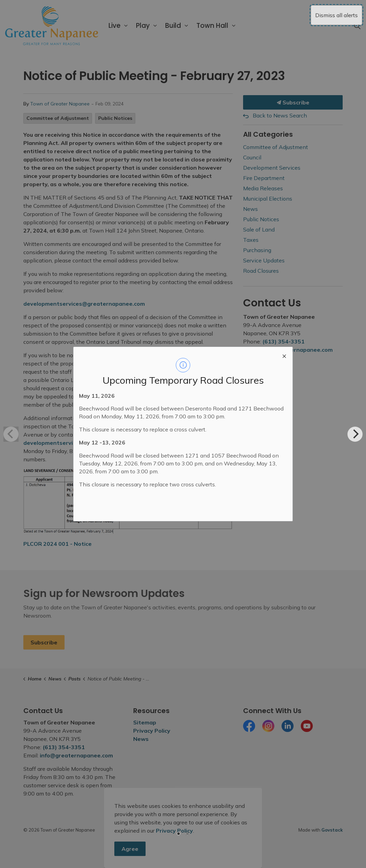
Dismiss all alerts (336, 15)
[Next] (355, 434)
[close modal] (284, 355)
